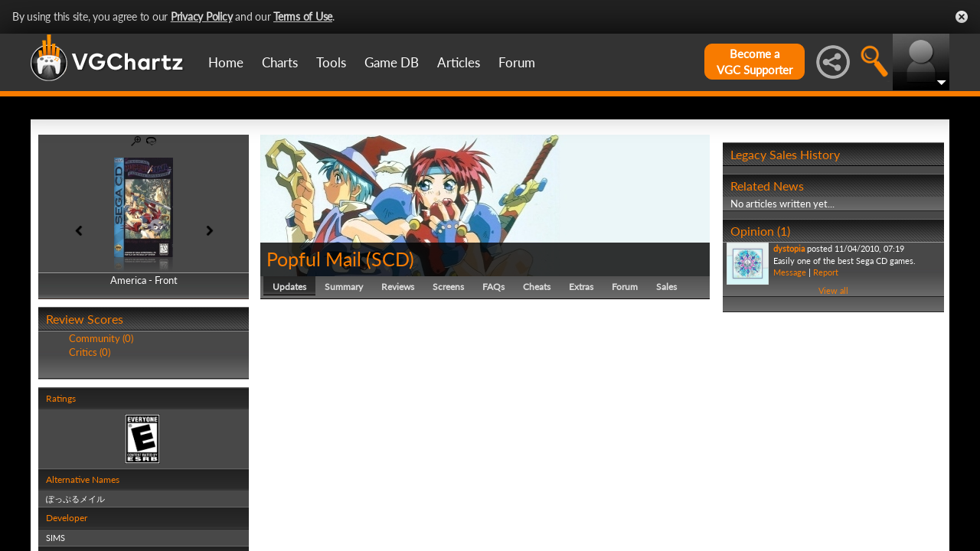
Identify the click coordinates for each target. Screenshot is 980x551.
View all (833, 290)
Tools (331, 62)
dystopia (789, 248)
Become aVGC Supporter (755, 62)
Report (826, 272)
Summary (344, 287)
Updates (289, 287)
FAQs (493, 287)
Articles (459, 62)
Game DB (392, 62)
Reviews (398, 287)
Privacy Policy (202, 16)
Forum (517, 62)
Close (962, 17)
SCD (390, 259)
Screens (448, 287)
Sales (666, 287)
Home (226, 62)
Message (790, 272)
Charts (280, 62)
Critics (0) (90, 352)
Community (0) (101, 338)
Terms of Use (303, 16)
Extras (581, 287)
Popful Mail (314, 259)
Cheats (537, 287)
